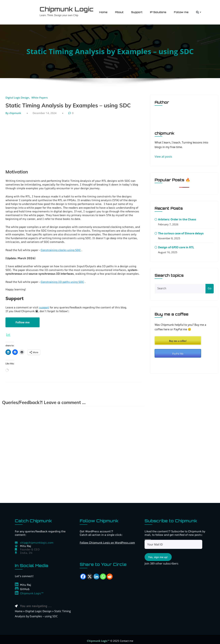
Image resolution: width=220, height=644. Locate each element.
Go (210, 286)
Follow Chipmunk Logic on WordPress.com (107, 540)
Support (137, 11)
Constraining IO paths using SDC (62, 279)
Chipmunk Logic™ (32, 591)
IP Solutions (158, 11)
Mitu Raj (26, 582)
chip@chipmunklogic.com (37, 540)
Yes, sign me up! (158, 555)
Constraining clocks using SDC (61, 247)
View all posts (163, 154)
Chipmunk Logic (63, 8)
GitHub (25, 586)
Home (103, 11)
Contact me (126, 638)
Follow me (181, 11)
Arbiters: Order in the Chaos (177, 217)
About (119, 11)
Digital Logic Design (17, 95)
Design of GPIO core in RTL (176, 245)
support (44, 305)
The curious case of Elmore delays (181, 231)
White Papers (40, 95)
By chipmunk (13, 110)
